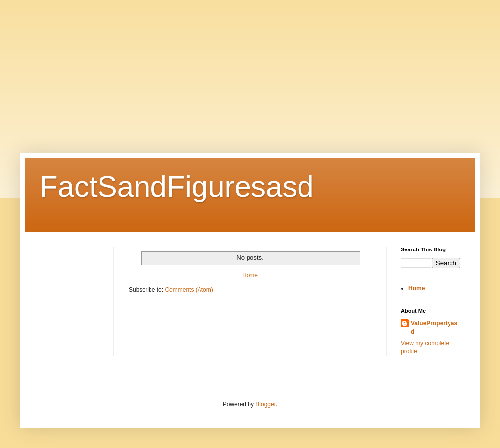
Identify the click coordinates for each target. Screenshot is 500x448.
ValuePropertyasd (434, 327)
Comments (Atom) (189, 290)
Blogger (266, 404)
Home (250, 275)
